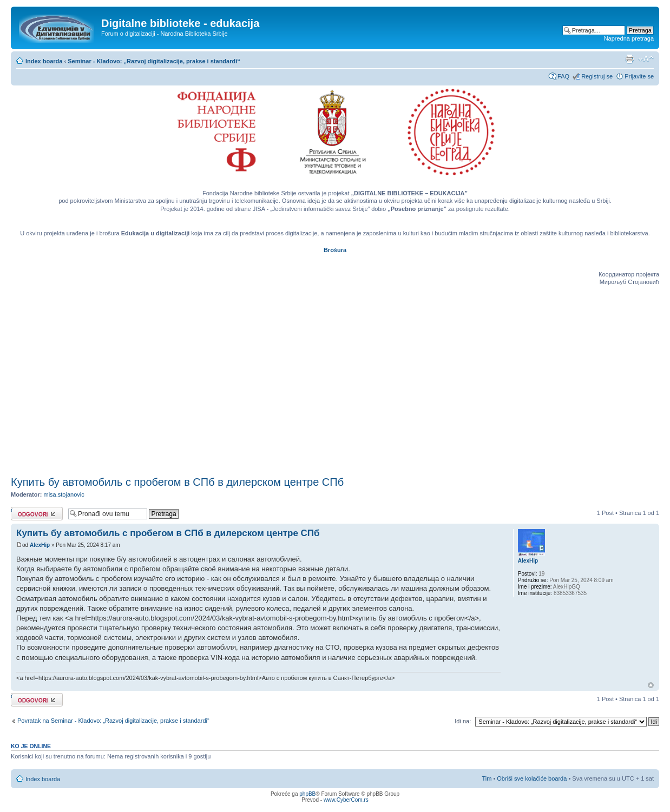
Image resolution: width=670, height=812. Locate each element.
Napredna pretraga (629, 38)
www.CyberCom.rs (346, 800)
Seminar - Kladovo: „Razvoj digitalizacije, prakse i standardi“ (154, 61)
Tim (487, 778)
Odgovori (37, 514)
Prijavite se (639, 76)
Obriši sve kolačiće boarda (532, 778)
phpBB (307, 794)
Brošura (335, 250)
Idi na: (463, 721)
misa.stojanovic (64, 494)
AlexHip (40, 545)
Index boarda (44, 61)
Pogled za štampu (629, 59)
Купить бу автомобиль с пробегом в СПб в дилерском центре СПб (177, 482)
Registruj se (597, 76)
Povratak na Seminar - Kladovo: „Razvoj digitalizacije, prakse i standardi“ (113, 721)
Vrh (651, 685)
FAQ (563, 76)
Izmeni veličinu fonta (646, 59)
